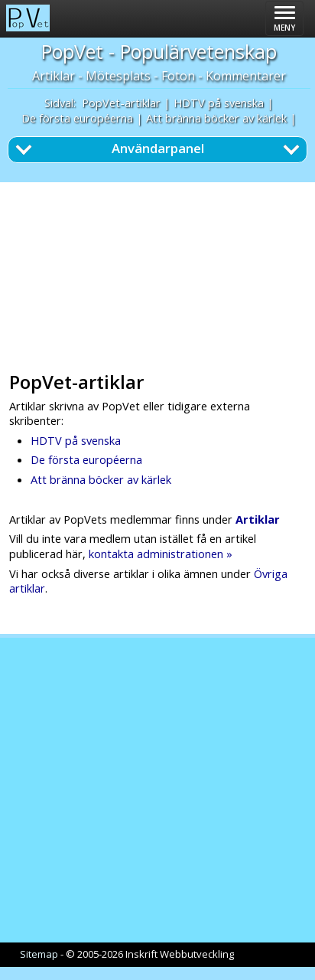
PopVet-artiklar (121, 103)
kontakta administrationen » (161, 554)
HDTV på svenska (219, 103)
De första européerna (77, 118)
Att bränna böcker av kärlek (216, 118)
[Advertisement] (162, 272)
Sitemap (39, 954)
